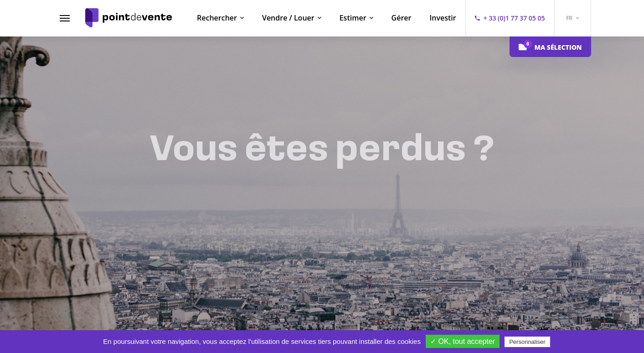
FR (572, 18)
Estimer (353, 18)
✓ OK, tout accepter (463, 341)
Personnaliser (527, 342)
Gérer (402, 18)
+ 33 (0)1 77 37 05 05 (514, 18)
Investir (443, 18)
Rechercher (217, 18)
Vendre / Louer (288, 18)
